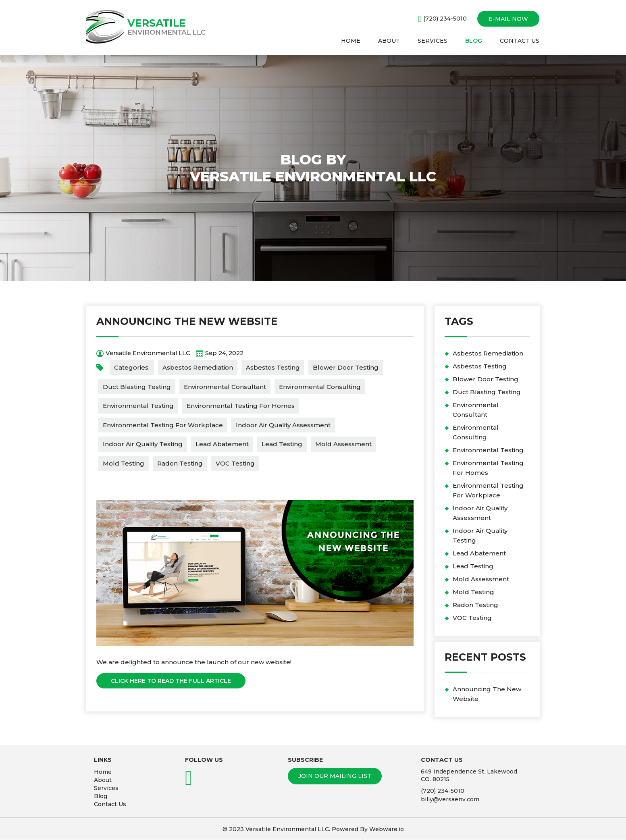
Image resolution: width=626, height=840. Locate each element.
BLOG (474, 41)
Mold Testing (124, 464)
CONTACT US (520, 41)
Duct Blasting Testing (137, 387)
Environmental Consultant (225, 387)
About (103, 780)
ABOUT (389, 41)
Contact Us (110, 804)
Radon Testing (180, 464)
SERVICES (433, 41)
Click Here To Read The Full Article (171, 681)
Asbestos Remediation (198, 368)
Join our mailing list (335, 776)
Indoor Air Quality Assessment (284, 425)
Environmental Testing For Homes (241, 406)
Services (107, 788)
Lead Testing (282, 444)
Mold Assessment (344, 444)
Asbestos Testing (273, 368)
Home (103, 772)
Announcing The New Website (187, 321)
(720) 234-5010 (445, 19)
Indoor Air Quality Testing (143, 444)
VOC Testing (236, 464)
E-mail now (508, 19)
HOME (351, 41)
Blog (101, 796)
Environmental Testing (139, 406)
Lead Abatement (223, 444)
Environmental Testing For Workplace (163, 425)
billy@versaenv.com (450, 799)
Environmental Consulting (320, 387)
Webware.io (387, 830)
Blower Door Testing (346, 368)
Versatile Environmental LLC (287, 830)
